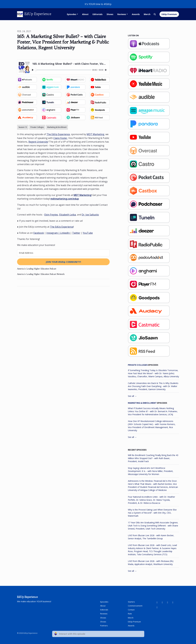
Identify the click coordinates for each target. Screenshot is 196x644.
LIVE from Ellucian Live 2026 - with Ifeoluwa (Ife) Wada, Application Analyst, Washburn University (151, 563)
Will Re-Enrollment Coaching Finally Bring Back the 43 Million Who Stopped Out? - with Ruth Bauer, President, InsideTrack (153, 458)
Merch (147, 14)
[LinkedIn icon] (162, 602)
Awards (136, 14)
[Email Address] (63, 253)
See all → (132, 396)
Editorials (98, 14)
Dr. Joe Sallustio (90, 215)
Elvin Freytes (51, 215)
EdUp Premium (169, 14)
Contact (131, 610)
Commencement (135, 606)
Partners (104, 626)
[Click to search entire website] (155, 14)
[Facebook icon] (168, 602)
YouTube (88, 233)
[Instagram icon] (173, 602)
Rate (130, 614)
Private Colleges (138, 365)
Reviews (122, 14)
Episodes (72, 14)
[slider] (63, 70)
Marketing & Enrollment (142, 403)
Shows (110, 14)
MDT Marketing (95, 134)
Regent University (38, 142)
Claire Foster (60, 138)
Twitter (76, 233)
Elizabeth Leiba (68, 215)
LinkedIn (65, 233)
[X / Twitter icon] (157, 607)
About (85, 14)
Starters (131, 602)
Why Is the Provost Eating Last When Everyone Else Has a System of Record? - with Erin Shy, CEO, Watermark (152, 513)
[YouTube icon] (157, 602)
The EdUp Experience (58, 134)
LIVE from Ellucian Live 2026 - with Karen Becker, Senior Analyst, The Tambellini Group (151, 537)
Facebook (39, 233)
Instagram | (53, 233)
